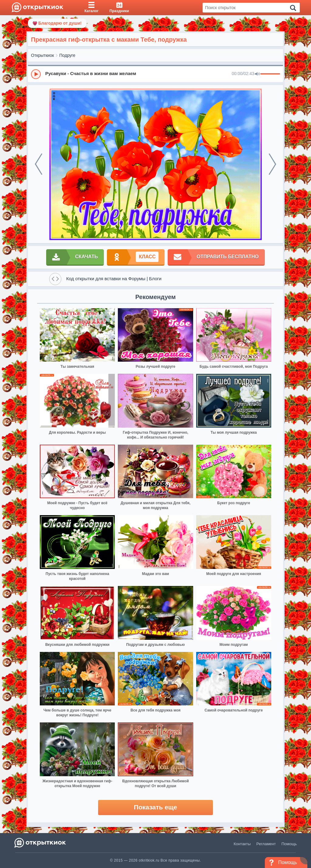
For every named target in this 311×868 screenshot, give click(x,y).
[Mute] (257, 74)
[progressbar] (270, 74)
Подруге (67, 55)
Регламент (266, 844)
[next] (272, 164)
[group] (155, 74)
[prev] (39, 164)
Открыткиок (43, 55)
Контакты (242, 844)
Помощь (289, 844)
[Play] (36, 74)
